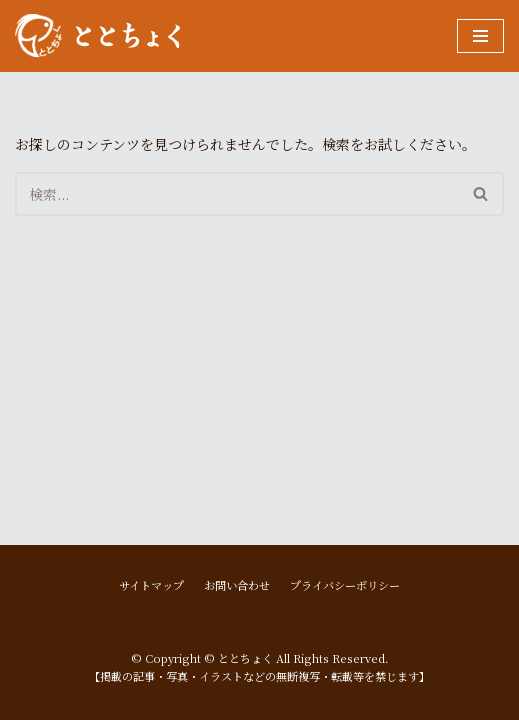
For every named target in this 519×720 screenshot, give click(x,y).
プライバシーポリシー (345, 585)
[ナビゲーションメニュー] (480, 36)
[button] (480, 193)
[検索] (237, 194)
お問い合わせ (237, 585)
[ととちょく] (97, 36)
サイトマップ (151, 585)
